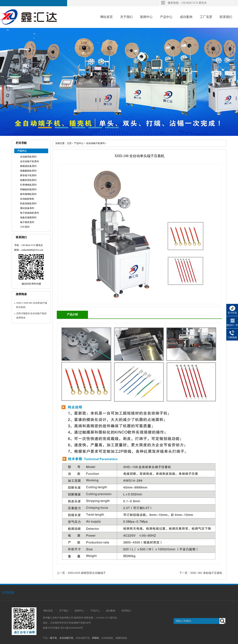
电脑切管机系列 (28, 180)
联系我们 (226, 17)
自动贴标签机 (27, 199)
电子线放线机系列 (29, 213)
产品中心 (166, 17)
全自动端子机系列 (29, 161)
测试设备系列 (27, 208)
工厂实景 (206, 17)
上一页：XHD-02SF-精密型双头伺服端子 (81, 573)
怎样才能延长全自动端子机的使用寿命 (31, 316)
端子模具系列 (27, 222)
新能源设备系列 (28, 166)
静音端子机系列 (28, 175)
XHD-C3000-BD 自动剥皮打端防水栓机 (32, 305)
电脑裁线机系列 (28, 171)
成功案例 (186, 17)
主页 (69, 143)
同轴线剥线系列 (28, 189)
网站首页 (107, 17)
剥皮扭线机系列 (28, 203)
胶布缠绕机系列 (28, 194)
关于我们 (126, 17)
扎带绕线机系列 (28, 185)
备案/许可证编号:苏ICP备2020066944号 (63, 628)
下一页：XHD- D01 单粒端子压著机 (201, 573)
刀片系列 (25, 227)
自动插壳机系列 (28, 157)
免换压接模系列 (28, 218)
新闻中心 (146, 17)
